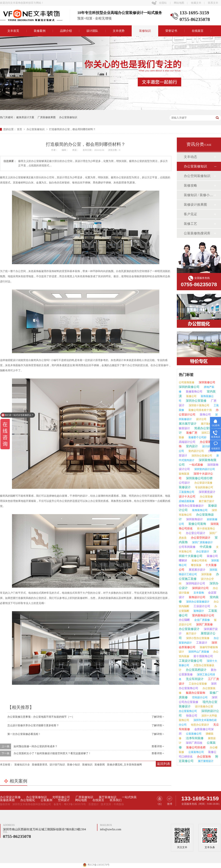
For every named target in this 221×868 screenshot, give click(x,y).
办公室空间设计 (200, 538)
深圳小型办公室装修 (197, 638)
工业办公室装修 (197, 684)
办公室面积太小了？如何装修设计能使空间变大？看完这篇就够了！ (52, 753)
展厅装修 (206, 424)
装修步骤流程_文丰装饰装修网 (124, 765)
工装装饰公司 (187, 492)
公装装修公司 (193, 734)
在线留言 (198, 31)
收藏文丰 (196, 3)
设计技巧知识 (57, 765)
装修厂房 (191, 433)
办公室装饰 (204, 757)
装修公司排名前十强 (200, 410)
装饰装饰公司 (199, 510)
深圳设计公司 (200, 588)
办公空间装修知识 (197, 176)
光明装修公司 (61, 797)
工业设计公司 (201, 606)
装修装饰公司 (194, 392)
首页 (20, 129)
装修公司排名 (199, 561)
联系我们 (116, 800)
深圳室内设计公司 (204, 469)
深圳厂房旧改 (194, 743)
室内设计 (192, 446)
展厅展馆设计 (205, 761)
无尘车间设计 (194, 679)
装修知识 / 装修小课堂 (199, 195)
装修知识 (145, 31)
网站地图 (179, 3)
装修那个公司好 (197, 437)
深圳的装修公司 (189, 387)
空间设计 (64, 800)
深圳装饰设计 (194, 519)
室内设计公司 (196, 451)
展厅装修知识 (108, 797)
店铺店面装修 (187, 501)
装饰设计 (198, 611)
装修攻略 (190, 185)
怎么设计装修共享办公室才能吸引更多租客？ (33, 725)
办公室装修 (206, 497)
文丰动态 (190, 157)
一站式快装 (129, 797)
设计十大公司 (187, 496)
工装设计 (201, 643)
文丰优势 (119, 31)
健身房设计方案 (25, 117)
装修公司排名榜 (195, 747)
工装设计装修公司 (191, 661)
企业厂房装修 (202, 620)
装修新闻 (100, 765)
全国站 (163, 3)
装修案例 (40, 31)
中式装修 (205, 547)
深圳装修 (206, 574)
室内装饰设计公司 (203, 615)
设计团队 (92, 31)
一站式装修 (196, 465)
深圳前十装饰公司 (199, 405)
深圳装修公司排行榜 (199, 478)
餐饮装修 (196, 565)
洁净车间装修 (194, 738)
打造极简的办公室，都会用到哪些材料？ (72, 129)
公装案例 (46, 800)
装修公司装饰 (197, 524)
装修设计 (185, 487)
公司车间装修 (187, 547)
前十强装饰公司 (203, 656)
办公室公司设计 (195, 533)
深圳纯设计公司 (195, 583)
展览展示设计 (197, 570)
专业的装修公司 (204, 487)
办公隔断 (184, 620)
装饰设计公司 (197, 597)
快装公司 (191, 716)
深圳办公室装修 (196, 401)
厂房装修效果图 (47, 117)
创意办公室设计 (200, 725)
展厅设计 (191, 634)
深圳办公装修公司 (201, 456)
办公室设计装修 (203, 483)
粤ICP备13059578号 (75, 804)
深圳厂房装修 (204, 624)
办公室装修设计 (189, 629)
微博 (170, 801)
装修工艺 (190, 224)
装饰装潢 (184, 474)
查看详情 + (158, 746)
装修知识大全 (22, 765)
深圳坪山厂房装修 (198, 652)
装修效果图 (7, 800)
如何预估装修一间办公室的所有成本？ (36, 746)
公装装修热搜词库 (197, 233)
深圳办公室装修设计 (197, 602)
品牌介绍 (66, 31)
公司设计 (184, 483)
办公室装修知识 (68, 117)
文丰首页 (13, 31)
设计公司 (201, 419)
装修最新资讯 (40, 765)
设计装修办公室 (204, 707)
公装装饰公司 (196, 752)
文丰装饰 (198, 593)
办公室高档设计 (196, 670)
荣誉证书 (171, 31)
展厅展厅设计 (206, 501)
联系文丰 (213, 3)
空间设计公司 (199, 698)
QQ (160, 801)
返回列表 (164, 764)
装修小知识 (73, 765)
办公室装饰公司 (188, 711)
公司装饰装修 (187, 382)
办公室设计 (202, 552)
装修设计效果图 (195, 205)
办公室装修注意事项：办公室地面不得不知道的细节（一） (41, 717)
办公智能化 (28, 800)
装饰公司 (205, 415)
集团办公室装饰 (195, 693)
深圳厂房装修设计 (202, 542)
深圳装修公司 (207, 382)
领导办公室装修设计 (191, 506)
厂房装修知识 (84, 797)
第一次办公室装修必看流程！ (24, 734)
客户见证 (190, 214)
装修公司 (191, 396)
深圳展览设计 (207, 492)
